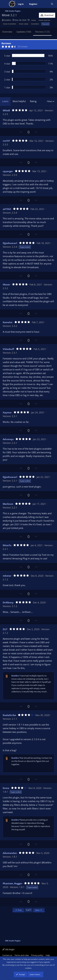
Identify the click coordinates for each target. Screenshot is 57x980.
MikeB (6, 110)
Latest (5, 101)
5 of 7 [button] (29, 910)
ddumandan (10, 853)
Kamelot (8, 322)
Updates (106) (24, 32)
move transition (9, 24)
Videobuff (8, 349)
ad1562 (7, 209)
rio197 (6, 141)
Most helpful (19, 101)
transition (35, 24)
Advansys (8, 439)
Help (48, 955)
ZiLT (5, 629)
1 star (7, 87)
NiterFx (7, 545)
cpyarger (8, 171)
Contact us (7, 955)
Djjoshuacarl (10, 243)
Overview (7, 32)
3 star (7, 72)
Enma (6, 788)
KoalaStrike (9, 715)
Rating (33, 101)
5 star (7, 56)
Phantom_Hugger (12, 883)
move (34, 20)
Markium (8, 504)
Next (39, 910)
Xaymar (7, 412)
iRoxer (6, 284)
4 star (7, 64)
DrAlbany (8, 602)
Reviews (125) (42, 32)
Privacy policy (37, 955)
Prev (18, 910)
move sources (44, 20)
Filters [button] (50, 101)
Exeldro (8, 20)
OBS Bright (9, 949)
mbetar (7, 576)
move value (24, 24)
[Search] (52, 4)
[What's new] (44, 4)
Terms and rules (22, 955)
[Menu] (4, 4)
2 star (7, 79)
